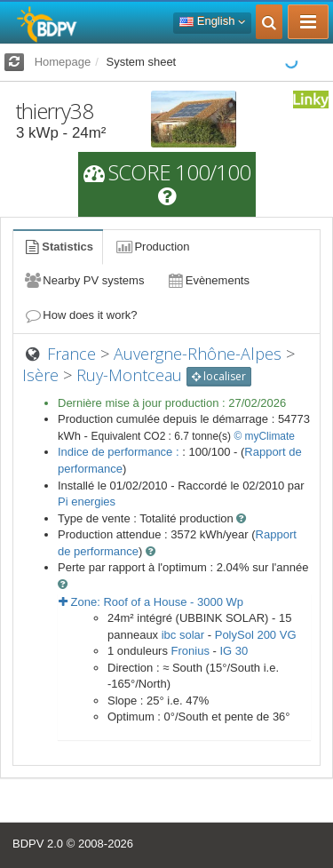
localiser (219, 376)
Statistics (58, 247)
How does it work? (80, 315)
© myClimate (264, 436)
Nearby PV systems (83, 280)
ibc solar (183, 635)
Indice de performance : (120, 452)
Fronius (190, 651)
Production (152, 247)
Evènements (207, 280)
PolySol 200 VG (256, 635)
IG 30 (234, 651)
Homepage (63, 62)
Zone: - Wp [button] (151, 602)
